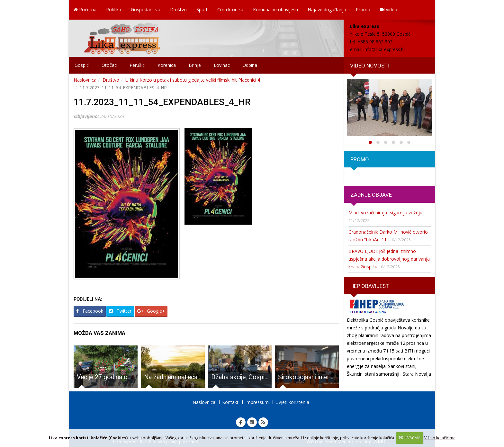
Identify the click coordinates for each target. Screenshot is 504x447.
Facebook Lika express (241, 422)
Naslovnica (85, 80)
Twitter (120, 311)
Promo (363, 9)
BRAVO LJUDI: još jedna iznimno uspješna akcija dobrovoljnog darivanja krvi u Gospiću (389, 259)
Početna (85, 9)
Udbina (250, 65)
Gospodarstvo (146, 9)
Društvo (178, 9)
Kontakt (230, 402)
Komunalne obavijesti (275, 9)
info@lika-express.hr (384, 49)
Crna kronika (230, 9)
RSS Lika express (263, 422)
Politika (114, 9)
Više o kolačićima (440, 438)
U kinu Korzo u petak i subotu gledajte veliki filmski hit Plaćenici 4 (193, 80)
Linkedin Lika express (252, 422)
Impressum (257, 402)
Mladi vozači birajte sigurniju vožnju (385, 213)
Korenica (167, 65)
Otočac (109, 65)
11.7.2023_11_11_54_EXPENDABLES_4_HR (162, 102)
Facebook (90, 311)
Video (389, 9)
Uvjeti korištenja (292, 402)
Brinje (195, 65)
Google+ (151, 311)
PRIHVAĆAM (410, 438)
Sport (202, 9)
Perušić (137, 65)
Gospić (82, 65)
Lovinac (222, 65)
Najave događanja (327, 9)
